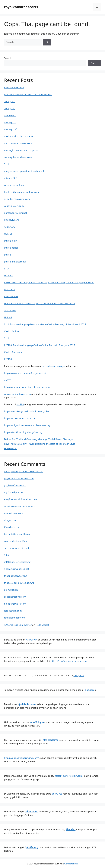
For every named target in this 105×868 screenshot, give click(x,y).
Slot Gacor (10, 289)
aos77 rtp (57, 794)
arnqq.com (10, 115)
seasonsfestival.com (15, 597)
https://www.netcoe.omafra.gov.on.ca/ (25, 373)
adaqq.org (10, 108)
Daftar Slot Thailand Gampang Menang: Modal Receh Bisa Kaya (39, 439)
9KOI (7, 269)
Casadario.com (12, 527)
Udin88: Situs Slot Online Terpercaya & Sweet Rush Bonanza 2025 (40, 303)
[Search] (47, 42)
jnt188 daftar (11, 248)
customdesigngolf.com (17, 541)
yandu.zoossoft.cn (14, 185)
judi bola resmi (28, 704)
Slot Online (10, 310)
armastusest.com (14, 513)
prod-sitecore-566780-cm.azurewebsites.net (28, 94)
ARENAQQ (10, 227)
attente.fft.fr (11, 178)
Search (8, 58)
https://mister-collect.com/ (69, 776)
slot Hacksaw (51, 740)
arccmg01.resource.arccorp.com (22, 150)
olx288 (8, 380)
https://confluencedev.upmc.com (69, 661)
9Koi (6, 555)
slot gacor (79, 675)
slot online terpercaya (53, 366)
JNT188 (8, 359)
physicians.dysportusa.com (19, 478)
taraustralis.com (13, 611)
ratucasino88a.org (14, 87)
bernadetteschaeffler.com (18, 534)
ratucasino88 (11, 296)
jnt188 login (11, 241)
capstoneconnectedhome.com (21, 506)
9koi (6, 164)
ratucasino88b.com (15, 618)
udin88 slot (31, 812)
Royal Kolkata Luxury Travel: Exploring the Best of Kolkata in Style (40, 444)
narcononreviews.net (16, 213)
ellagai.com (10, 520)
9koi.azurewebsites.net (17, 569)
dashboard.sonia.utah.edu (18, 136)
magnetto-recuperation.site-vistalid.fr (24, 171)
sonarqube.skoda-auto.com (19, 157)
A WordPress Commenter (18, 625)
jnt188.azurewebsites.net (18, 562)
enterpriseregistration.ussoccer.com (24, 471)
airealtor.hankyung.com (17, 199)
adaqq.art (9, 101)
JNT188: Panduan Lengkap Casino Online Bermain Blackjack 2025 (40, 345)
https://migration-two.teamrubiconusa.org (27, 425)
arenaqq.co (10, 122)
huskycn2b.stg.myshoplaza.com (21, 192)
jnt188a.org (31, 847)
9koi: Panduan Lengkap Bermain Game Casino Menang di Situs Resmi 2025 (45, 324)
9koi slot (71, 829)
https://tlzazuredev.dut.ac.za (19, 418)
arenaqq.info (11, 129)
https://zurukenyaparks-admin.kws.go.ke (26, 411)
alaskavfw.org (12, 220)
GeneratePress (71, 864)
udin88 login (11, 590)
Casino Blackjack (13, 352)
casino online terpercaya (17, 394)
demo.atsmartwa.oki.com (18, 143)
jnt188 (8, 255)
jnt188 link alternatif (15, 262)
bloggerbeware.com (15, 604)
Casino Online (12, 331)
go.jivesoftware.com (15, 485)
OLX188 (8, 234)
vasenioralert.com (14, 206)
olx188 (20, 404)
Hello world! (11, 448)
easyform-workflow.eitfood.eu (20, 499)
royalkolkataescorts (21, 7)
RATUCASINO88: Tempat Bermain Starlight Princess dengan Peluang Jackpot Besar (49, 282)
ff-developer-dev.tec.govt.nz (19, 583)
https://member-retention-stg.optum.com (27, 387)
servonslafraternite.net (17, 548)
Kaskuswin (32, 640)
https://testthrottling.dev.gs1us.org (23, 432)
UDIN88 (8, 276)
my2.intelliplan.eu (14, 492)
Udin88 (8, 317)
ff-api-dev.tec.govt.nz (15, 576)
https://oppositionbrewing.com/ (21, 758)
